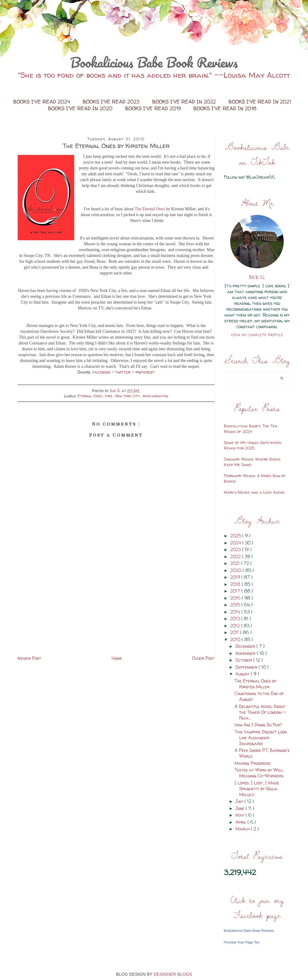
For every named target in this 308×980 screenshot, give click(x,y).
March (243, 829)
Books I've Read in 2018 (225, 108)
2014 (236, 612)
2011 (235, 632)
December (246, 646)
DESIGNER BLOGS (173, 974)
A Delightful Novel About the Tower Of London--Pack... (260, 712)
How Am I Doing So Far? (258, 725)
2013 (236, 618)
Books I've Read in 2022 (185, 102)
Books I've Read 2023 (112, 102)
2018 (236, 584)
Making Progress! (253, 763)
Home (117, 658)
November (246, 653)
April (241, 822)
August (243, 674)
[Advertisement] (116, 611)
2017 (236, 591)
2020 (236, 570)
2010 (236, 639)
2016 (236, 598)
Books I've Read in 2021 (260, 102)
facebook (102, 372)
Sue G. (257, 277)
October (244, 660)
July (240, 801)
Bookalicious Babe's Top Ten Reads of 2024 (251, 429)
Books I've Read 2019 (154, 108)
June (241, 808)
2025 (236, 536)
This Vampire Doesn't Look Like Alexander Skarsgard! (261, 738)
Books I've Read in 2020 (81, 108)
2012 (236, 626)
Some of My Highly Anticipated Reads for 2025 (253, 445)
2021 (236, 563)
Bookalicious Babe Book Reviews (154, 62)
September (247, 667)
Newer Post (29, 658)
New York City (128, 396)
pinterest (145, 372)
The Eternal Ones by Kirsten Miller (255, 684)
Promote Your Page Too (242, 942)
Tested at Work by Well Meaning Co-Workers (259, 773)
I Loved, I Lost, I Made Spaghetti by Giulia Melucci (257, 789)
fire (109, 396)
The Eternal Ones (150, 209)
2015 (236, 605)
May (241, 815)
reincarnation (155, 396)
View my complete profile (257, 335)
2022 (236, 556)
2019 (236, 577)
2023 (236, 549)
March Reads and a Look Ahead (254, 492)
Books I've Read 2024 (42, 102)
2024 (236, 543)
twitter (124, 372)
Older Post (203, 658)
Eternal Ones (90, 396)
